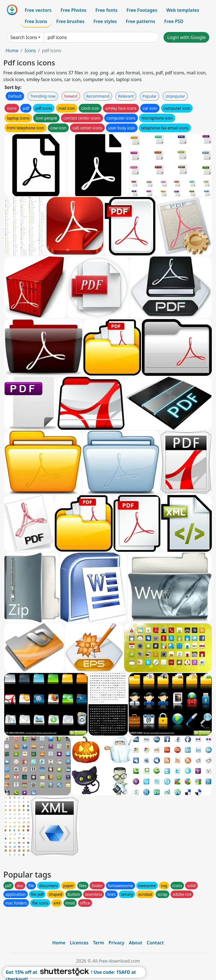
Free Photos (73, 10)
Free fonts (107, 10)
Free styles (105, 21)
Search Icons (24, 37)
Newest (71, 96)
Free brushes (70, 21)
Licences (79, 943)
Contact (155, 943)
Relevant (126, 96)
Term (99, 943)
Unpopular (175, 96)
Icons (30, 51)
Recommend (98, 96)
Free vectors (38, 10)
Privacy (117, 943)
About (136, 943)
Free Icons (36, 21)
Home (12, 51)
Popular (150, 96)
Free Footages (142, 10)
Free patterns (141, 21)
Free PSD (174, 21)
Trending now (43, 96)
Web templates (183, 10)
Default (15, 96)
